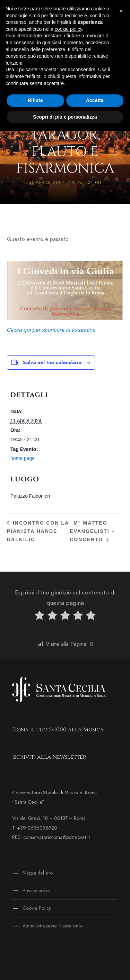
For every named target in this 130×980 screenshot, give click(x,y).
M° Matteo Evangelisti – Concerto (92, 531)
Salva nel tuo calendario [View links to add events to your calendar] (52, 363)
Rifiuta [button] (35, 100)
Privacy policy (36, 891)
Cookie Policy (37, 908)
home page (23, 458)
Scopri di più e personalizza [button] (65, 117)
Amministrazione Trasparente (53, 926)
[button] (121, 11)
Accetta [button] (95, 100)
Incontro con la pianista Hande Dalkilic (38, 531)
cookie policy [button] (68, 29)
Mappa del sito (38, 873)
